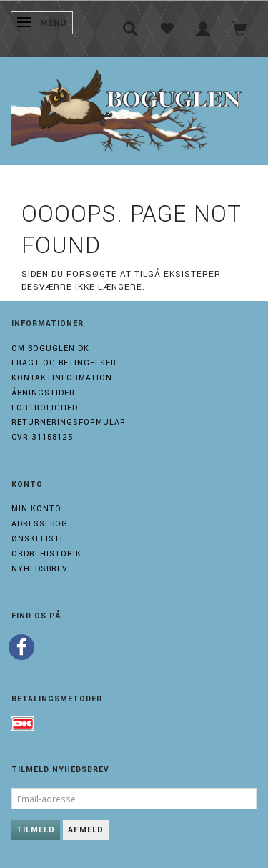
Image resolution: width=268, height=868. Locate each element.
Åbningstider (43, 393)
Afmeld (86, 830)
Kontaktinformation (62, 378)
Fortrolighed (45, 408)
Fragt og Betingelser (64, 363)
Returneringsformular (69, 422)
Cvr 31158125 (42, 437)
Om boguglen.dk (50, 349)
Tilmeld (36, 830)
